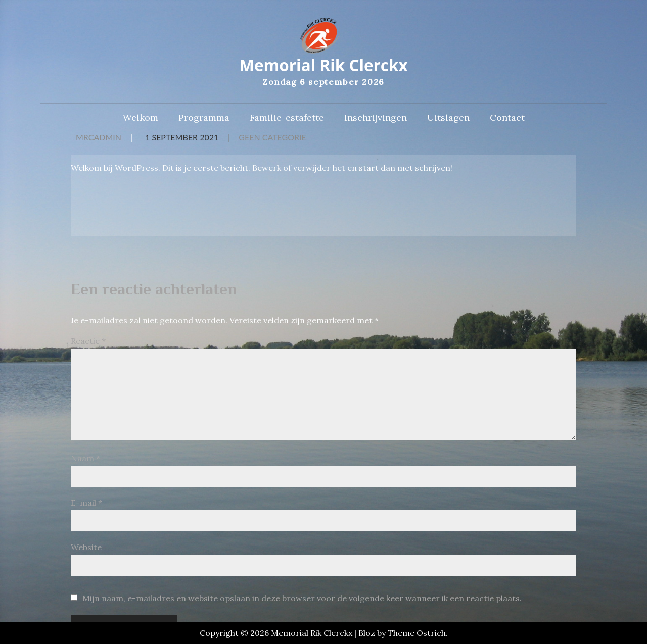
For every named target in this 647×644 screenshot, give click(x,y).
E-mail (86, 504)
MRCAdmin (99, 139)
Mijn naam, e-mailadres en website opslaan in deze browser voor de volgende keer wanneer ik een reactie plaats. (302, 599)
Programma (204, 119)
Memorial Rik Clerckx (323, 66)
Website (86, 548)
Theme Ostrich (417, 633)
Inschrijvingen (376, 119)
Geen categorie (272, 139)
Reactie (88, 342)
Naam (85, 459)
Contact (507, 119)
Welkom (141, 119)
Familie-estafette (287, 119)
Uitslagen (448, 119)
